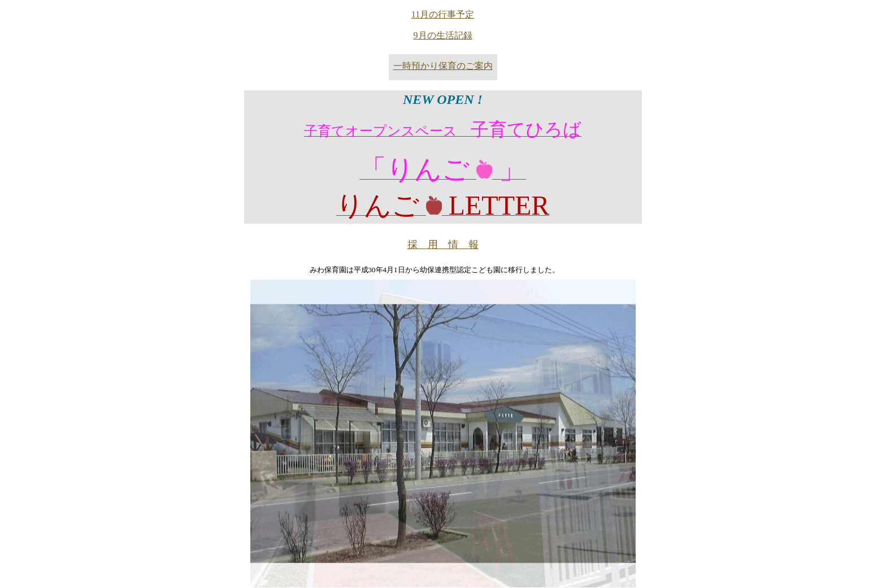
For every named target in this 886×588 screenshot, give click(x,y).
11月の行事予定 (443, 14)
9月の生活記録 (443, 35)
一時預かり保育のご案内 (443, 66)
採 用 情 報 (443, 245)
